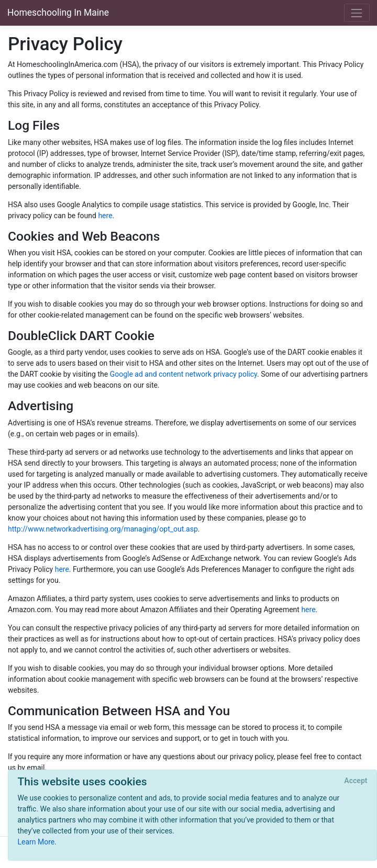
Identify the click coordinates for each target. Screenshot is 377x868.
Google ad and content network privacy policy (184, 374)
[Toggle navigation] (357, 13)
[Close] (356, 781)
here (105, 216)
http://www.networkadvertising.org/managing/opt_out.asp (103, 529)
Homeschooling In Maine (58, 13)
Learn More (36, 842)
